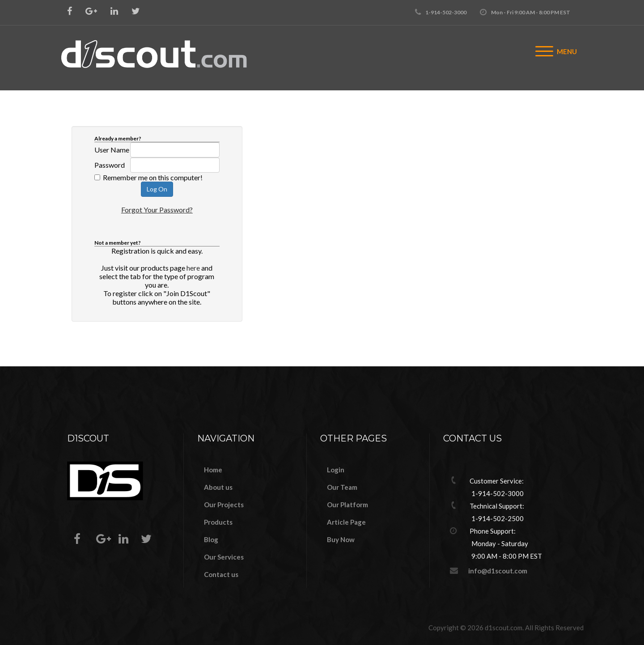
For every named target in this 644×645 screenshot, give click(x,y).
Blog (211, 539)
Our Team (342, 487)
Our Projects (224, 505)
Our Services (224, 557)
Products (218, 522)
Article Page (346, 522)
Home (213, 470)
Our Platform (347, 505)
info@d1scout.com (498, 571)
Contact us (221, 574)
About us (218, 487)
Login (336, 470)
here (193, 268)
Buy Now (341, 539)
